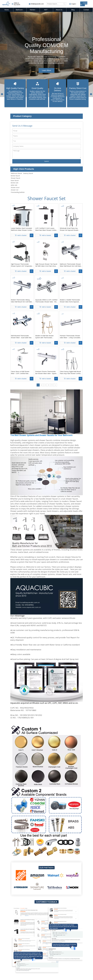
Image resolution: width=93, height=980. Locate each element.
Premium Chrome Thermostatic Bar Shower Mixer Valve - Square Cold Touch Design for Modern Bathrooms (46, 373)
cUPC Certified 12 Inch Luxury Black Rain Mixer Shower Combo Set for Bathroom (46, 229)
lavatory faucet (28, 173)
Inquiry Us (84, 4)
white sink (14, 185)
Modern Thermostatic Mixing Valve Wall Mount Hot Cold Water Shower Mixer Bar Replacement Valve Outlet (22, 301)
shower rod (14, 190)
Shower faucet (15, 178)
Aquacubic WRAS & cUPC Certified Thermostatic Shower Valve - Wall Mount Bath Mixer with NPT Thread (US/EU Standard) (46, 301)
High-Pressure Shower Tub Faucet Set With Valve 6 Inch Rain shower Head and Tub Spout (46, 265)
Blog (73, 10)
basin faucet (15, 180)
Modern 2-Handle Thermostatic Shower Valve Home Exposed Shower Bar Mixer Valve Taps (70, 301)
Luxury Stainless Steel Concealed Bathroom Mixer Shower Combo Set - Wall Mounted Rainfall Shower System (21, 229)
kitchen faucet (15, 176)
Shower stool (15, 187)
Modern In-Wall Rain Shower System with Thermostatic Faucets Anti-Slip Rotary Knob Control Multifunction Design (45, 337)
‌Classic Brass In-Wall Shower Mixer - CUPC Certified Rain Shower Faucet (20, 373)
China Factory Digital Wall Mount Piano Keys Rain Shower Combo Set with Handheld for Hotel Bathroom (70, 373)
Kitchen (33, 10)
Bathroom (20, 10)
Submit (46, 161)
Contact (86, 10)
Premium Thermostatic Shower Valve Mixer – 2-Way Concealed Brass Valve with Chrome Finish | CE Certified (71, 337)
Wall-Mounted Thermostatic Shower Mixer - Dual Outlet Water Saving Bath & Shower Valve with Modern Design (22, 337)
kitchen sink (15, 183)
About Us (60, 10)
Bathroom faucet (16, 173)
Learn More (46, 70)
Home (7, 10)
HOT (46, 10)
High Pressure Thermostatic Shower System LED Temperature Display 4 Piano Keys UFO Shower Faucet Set (22, 265)
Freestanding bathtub (18, 192)
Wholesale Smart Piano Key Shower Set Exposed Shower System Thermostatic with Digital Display (71, 229)
